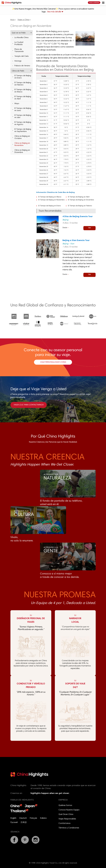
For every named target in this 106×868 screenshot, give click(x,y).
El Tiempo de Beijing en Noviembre (51, 200)
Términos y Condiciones (69, 828)
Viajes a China (23, 20)
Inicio (13, 20)
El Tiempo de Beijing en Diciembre (81, 200)
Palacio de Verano (22, 66)
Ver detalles (90, 229)
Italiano (43, 818)
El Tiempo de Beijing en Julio (23, 116)
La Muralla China (21, 38)
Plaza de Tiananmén (19, 50)
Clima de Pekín (18, 71)
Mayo (17, 104)
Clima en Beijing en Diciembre (22, 151)
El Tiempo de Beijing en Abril (79, 197)
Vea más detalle (55, 12)
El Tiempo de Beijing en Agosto (23, 123)
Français (33, 818)
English (13, 818)
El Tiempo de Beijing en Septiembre (23, 130)
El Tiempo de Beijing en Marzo (50, 197)
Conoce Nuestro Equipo (69, 810)
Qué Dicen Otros (66, 814)
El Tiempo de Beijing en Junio (23, 109)
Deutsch (23, 818)
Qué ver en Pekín (19, 33)
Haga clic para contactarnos (29, 405)
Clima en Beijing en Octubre (22, 137)
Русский (14, 823)
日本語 (24, 823)
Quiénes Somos (65, 806)
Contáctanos (64, 823)
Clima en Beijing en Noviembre (22, 144)
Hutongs (18, 61)
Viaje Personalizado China (53, 362)
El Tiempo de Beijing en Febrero (80, 206)
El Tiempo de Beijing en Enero (50, 206)
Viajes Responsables (67, 819)
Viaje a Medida (94, 3)
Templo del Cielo (22, 56)
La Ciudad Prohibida (19, 43)
